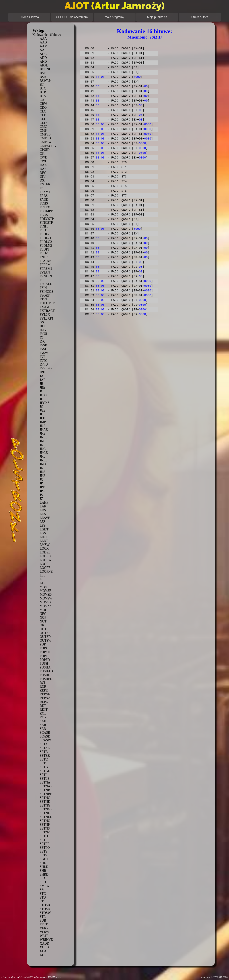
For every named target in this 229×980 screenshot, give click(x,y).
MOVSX (46, 602)
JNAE (44, 430)
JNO (43, 464)
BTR (43, 92)
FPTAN (45, 272)
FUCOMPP (47, 303)
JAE (43, 380)
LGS (43, 533)
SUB (43, 920)
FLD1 (44, 230)
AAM (44, 46)
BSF (43, 73)
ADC (43, 54)
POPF (44, 656)
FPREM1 (46, 269)
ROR (43, 717)
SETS (44, 851)
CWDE (45, 161)
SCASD (45, 736)
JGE (43, 410)
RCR (43, 687)
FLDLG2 (46, 242)
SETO (44, 836)
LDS (43, 510)
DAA (43, 165)
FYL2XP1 (47, 318)
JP (41, 483)
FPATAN (46, 261)
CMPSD (45, 138)
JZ (41, 499)
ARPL (44, 65)
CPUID (45, 150)
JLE (42, 418)
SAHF (44, 721)
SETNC (45, 798)
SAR (43, 725)
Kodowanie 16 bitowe (47, 35)
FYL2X (45, 315)
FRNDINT (47, 276)
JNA (43, 426)
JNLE (44, 460)
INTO (44, 361)
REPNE (45, 694)
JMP (43, 422)
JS (41, 495)
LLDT (44, 541)
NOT (43, 621)
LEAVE (45, 518)
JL (41, 414)
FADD (44, 200)
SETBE (45, 756)
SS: (42, 890)
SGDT (44, 859)
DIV (43, 177)
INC (43, 341)
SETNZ (45, 832)
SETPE (45, 844)
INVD (44, 364)
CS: (42, 154)
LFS (43, 526)
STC (43, 894)
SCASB (45, 733)
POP (43, 644)
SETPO (45, 848)
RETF (44, 710)
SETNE (45, 802)
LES (43, 522)
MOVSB (46, 591)
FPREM (45, 265)
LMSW (45, 545)
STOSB (45, 905)
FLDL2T (46, 238)
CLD (43, 115)
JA (42, 376)
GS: (42, 322)
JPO (42, 491)
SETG (44, 767)
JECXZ (45, 403)
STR (43, 917)
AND (43, 62)
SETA (44, 744)
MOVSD (46, 595)
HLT (43, 326)
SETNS (45, 828)
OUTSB (45, 633)
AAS (43, 50)
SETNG (45, 805)
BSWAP (45, 81)
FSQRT (45, 295)
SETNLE (46, 817)
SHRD (44, 874)
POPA (44, 648)
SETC (44, 759)
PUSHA (45, 667)
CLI (42, 119)
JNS (42, 472)
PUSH (44, 664)
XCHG (44, 947)
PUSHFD (46, 679)
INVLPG (46, 368)
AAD (43, 42)
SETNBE (46, 794)
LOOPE (45, 568)
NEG (43, 614)
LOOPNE (46, 572)
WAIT (44, 936)
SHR (43, 871)
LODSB (45, 552)
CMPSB (45, 134)
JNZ (43, 476)
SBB (43, 729)
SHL (43, 863)
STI (42, 901)
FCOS (44, 215)
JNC (43, 441)
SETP (44, 840)
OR (42, 625)
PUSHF (45, 675)
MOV (44, 587)
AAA (43, 39)
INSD (44, 349)
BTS (43, 96)
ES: (42, 188)
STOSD (45, 909)
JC (41, 391)
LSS (43, 579)
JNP (42, 468)
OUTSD (45, 637)
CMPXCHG (48, 146)
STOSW (45, 913)
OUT (43, 629)
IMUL (44, 334)
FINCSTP (46, 223)
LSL (43, 575)
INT (42, 357)
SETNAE (46, 786)
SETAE (45, 748)
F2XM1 (45, 192)
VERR (44, 928)
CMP (43, 131)
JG (42, 407)
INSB (43, 345)
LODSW (46, 560)
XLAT (44, 951)
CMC (43, 127)
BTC (43, 88)
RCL (43, 683)
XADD (44, 943)
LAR (43, 506)
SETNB (45, 790)
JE (41, 399)
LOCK (44, 549)
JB (41, 384)
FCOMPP (46, 211)
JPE (42, 487)
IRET (43, 372)
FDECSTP (47, 219)
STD (43, 897)
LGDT (44, 529)
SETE (44, 763)
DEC (43, 173)
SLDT (44, 882)
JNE (43, 445)
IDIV (43, 330)
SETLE (45, 779)
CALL (44, 100)
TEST (44, 924)
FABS (44, 196)
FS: (42, 280)
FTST (44, 299)
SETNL (45, 813)
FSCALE (46, 284)
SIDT (43, 878)
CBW (43, 104)
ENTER (45, 184)
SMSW (45, 886)
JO (42, 480)
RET (43, 706)
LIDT (43, 537)
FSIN (43, 288)
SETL (44, 775)
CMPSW (46, 142)
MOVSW (46, 598)
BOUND (46, 69)
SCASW (45, 740)
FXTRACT (47, 311)
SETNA (45, 782)
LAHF (44, 503)
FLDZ (44, 253)
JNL (43, 456)
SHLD (44, 867)
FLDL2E (46, 234)
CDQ (43, 108)
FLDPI (44, 249)
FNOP (44, 257)
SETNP (45, 825)
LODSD (45, 556)
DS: (42, 180)
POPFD (45, 660)
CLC (43, 111)
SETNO (45, 821)
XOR (43, 955)
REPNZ (45, 698)
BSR (43, 77)
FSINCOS (46, 292)
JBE (42, 387)
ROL (43, 713)
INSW (44, 353)
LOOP (44, 564)
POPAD (45, 652)
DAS (43, 169)
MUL (43, 610)
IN (41, 338)
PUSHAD (46, 671)
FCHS (44, 203)
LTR (43, 583)
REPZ (44, 702)
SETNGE (46, 809)
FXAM (44, 307)
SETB (44, 752)
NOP (43, 618)
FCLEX (45, 207)
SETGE (45, 771)
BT (42, 85)
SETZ (44, 855)
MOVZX (46, 606)
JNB (43, 433)
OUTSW (46, 641)
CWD (44, 157)
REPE (44, 690)
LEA (43, 514)
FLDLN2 (46, 246)
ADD (43, 58)
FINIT (44, 226)
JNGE (44, 453)
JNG (43, 449)
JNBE (44, 437)
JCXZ (44, 395)
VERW (44, 932)
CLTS (44, 123)
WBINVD (46, 940)
